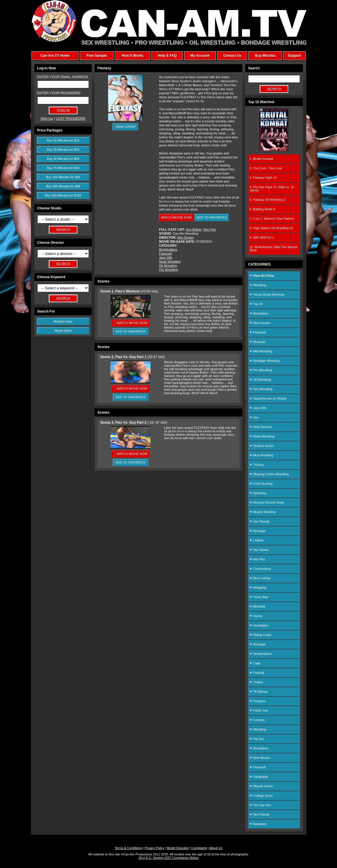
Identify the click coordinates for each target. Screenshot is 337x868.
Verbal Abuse (261, 654)
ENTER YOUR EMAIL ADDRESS (63, 77)
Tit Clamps (259, 692)
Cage (255, 663)
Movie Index (63, 331)
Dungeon (258, 701)
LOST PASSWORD (71, 119)
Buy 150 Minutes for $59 (63, 177)
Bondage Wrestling (265, 361)
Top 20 (256, 304)
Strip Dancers (261, 427)
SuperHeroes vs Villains (268, 398)
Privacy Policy (154, 848)
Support (295, 56)
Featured (165, 254)
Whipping (258, 588)
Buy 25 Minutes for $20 (63, 150)
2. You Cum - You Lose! (266, 168)
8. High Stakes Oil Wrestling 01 (271, 228)
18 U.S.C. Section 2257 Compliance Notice (168, 858)
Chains (256, 682)
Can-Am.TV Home (55, 56)
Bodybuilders (168, 250)
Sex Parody (259, 521)
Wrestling (258, 285)
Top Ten (257, 739)
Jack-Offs (166, 258)
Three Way (259, 597)
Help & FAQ (167, 56)
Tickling (257, 465)
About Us (216, 848)
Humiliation (259, 625)
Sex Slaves (259, 550)
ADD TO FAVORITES (212, 217)
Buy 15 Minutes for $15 (63, 140)
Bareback (258, 824)
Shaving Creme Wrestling (269, 474)
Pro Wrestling (169, 270)
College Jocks (261, 796)
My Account (200, 56)
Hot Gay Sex (260, 805)
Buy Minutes (265, 56)
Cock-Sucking (261, 484)
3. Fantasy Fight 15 (263, 178)
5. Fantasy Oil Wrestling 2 (268, 200)
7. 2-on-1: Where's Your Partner (272, 219)
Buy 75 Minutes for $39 (63, 168)
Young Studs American (267, 294)
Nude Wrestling (170, 262)
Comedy (257, 720)
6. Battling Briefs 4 (262, 209)
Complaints (199, 848)
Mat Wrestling (261, 351)
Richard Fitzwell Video (267, 502)
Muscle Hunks (261, 786)
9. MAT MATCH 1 (262, 237)
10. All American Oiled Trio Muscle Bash (273, 249)
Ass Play (257, 559)
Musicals (257, 342)
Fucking (257, 673)
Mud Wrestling (261, 455)
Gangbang (259, 777)
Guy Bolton (194, 229)
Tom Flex (210, 229)
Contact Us (232, 56)
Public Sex (259, 710)
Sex (254, 417)
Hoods (256, 616)
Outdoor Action (262, 446)
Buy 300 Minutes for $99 (63, 186)
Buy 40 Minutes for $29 (63, 159)
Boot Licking (260, 578)
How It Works (133, 56)
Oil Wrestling (168, 266)
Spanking (258, 493)
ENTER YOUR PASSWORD (59, 93)
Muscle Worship (262, 512)
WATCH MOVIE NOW (176, 217)
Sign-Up (47, 119)
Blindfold (257, 606)
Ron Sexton (186, 237)
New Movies (260, 758)
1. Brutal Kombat (261, 159)
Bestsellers (259, 313)
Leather (257, 540)
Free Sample (97, 56)
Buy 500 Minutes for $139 (63, 195)
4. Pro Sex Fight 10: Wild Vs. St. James (272, 189)
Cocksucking (260, 569)
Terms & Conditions (128, 848)
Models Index (63, 321)
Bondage (258, 531)
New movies (260, 323)
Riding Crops (260, 635)
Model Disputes (178, 848)
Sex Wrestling (261, 389)
